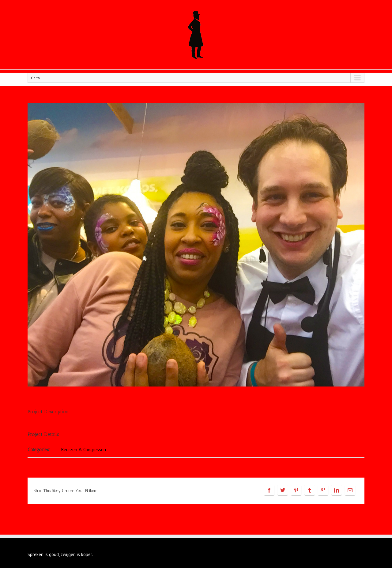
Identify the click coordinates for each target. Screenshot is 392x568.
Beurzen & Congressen (84, 450)
